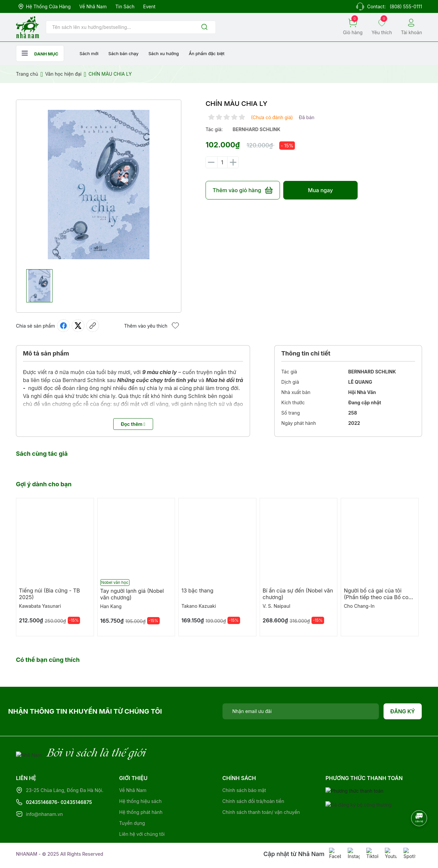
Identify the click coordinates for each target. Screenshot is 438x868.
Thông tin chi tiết (306, 353)
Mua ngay (320, 190)
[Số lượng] (222, 162)
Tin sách (125, 6)
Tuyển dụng (132, 823)
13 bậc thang (197, 591)
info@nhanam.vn (44, 814)
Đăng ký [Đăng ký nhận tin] (403, 711)
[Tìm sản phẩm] (131, 27)
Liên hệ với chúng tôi (142, 834)
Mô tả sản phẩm (46, 353)
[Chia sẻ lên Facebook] (63, 326)
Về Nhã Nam (93, 6)
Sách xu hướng (164, 53)
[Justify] (204, 27)
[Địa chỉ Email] (301, 711)
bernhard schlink (257, 129)
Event (149, 6)
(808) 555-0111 (406, 6)
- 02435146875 (75, 802)
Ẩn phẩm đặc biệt (207, 53)
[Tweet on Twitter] (78, 326)
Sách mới (89, 53)
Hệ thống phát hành (141, 812)
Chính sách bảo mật (244, 790)
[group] (99, 185)
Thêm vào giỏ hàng (243, 190)
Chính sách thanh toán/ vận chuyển (261, 812)
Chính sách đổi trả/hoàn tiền (253, 801)
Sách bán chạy (123, 53)
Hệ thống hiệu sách (140, 801)
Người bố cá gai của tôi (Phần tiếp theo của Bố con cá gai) (378, 597)
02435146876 (42, 802)
